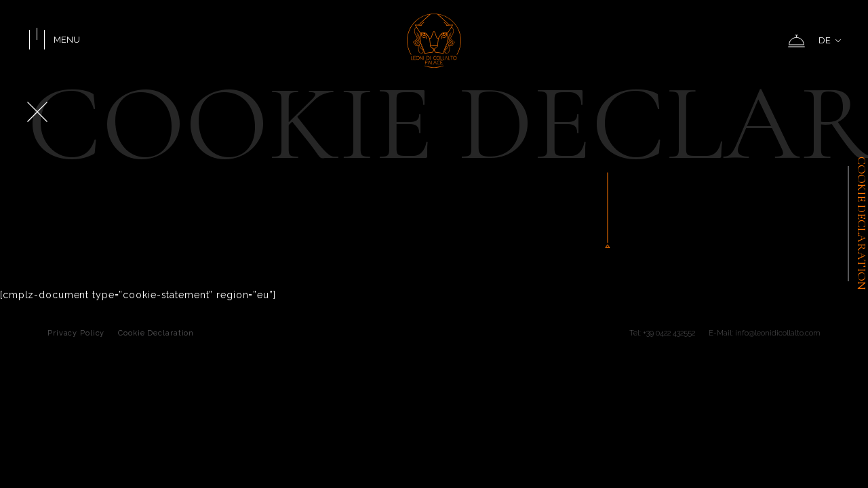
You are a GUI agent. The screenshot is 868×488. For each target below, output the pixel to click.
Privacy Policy (76, 333)
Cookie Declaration (156, 333)
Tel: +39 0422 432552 (662, 333)
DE (830, 40)
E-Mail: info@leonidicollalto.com (765, 333)
